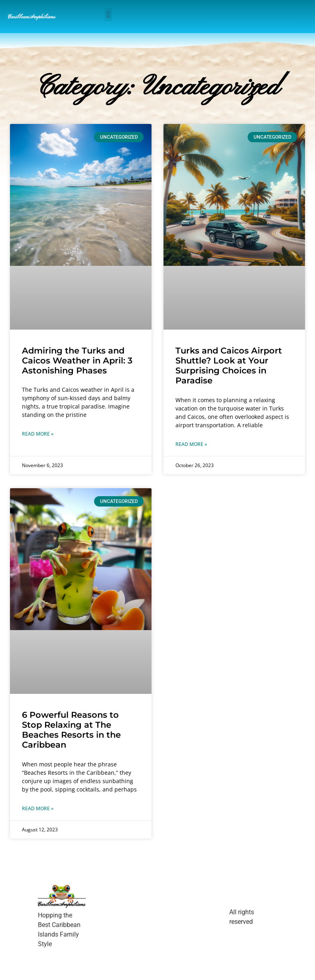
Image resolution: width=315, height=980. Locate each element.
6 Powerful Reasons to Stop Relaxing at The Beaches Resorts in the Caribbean (71, 730)
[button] (108, 15)
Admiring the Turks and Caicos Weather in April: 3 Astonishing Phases (77, 360)
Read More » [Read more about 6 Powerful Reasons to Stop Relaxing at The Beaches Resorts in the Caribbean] (38, 808)
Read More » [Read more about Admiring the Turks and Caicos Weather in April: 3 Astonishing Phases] (38, 434)
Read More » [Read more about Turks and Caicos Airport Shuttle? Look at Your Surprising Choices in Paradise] (191, 444)
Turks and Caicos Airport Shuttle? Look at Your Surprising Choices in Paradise (229, 366)
